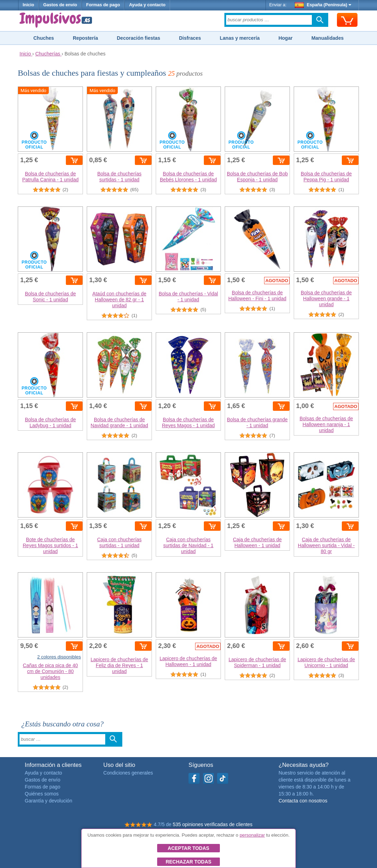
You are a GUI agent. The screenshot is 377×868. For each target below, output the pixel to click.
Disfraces (190, 38)
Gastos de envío (60, 5)
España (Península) (323, 5)
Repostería (85, 38)
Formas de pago (103, 5)
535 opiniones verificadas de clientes (213, 824)
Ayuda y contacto (147, 5)
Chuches (44, 38)
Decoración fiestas (139, 38)
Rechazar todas (188, 862)
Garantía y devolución (48, 801)
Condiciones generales (128, 773)
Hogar (285, 38)
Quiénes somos (42, 794)
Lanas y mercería (240, 38)
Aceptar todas (188, 848)
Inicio (28, 5)
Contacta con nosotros (303, 801)
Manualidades (328, 38)
